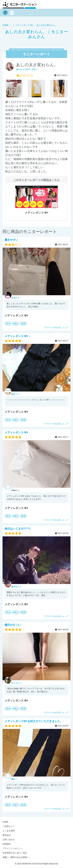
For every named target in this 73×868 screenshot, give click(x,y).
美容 (9, 324)
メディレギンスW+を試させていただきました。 (34, 721)
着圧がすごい (13, 625)
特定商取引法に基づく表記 (15, 853)
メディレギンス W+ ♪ (17, 336)
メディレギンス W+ (16, 432)
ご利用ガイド (9, 826)
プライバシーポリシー (13, 848)
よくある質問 (9, 831)
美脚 (24, 324)
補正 (16, 324)
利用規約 (7, 844)
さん (15, 298)
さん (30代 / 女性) (26, 69)
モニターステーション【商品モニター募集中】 (20, 4)
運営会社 (7, 835)
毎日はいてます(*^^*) (17, 529)
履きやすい (11, 240)
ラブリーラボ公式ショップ (56, 328)
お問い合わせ (9, 840)
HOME (5, 822)
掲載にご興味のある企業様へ (16, 857)
